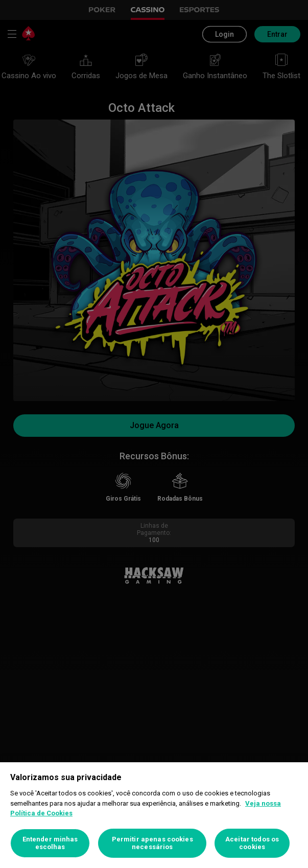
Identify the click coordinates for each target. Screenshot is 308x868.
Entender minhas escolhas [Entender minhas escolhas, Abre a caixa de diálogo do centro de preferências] (50, 843)
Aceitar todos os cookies (252, 843)
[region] (154, 815)
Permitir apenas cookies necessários (152, 843)
